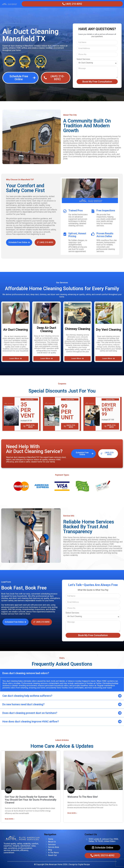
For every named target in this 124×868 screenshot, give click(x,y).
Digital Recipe (84, 864)
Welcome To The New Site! (83, 797)
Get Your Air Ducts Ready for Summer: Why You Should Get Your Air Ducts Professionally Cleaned (31, 800)
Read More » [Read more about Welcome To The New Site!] (72, 813)
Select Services (83, 59)
